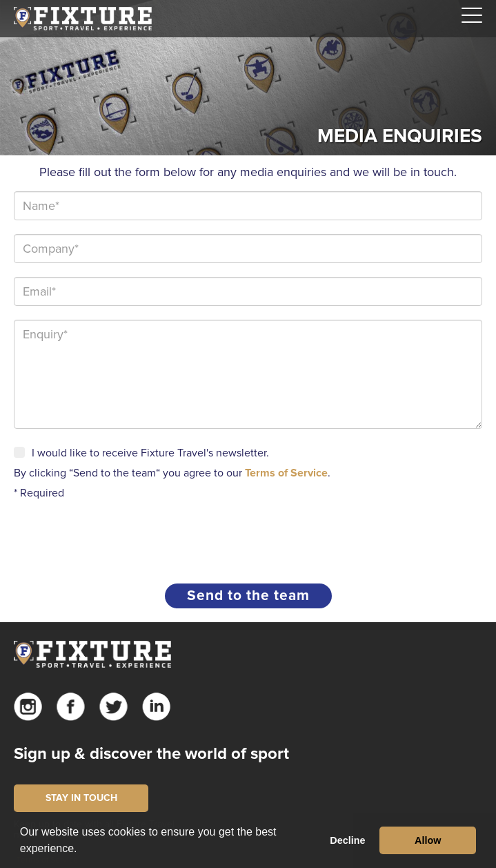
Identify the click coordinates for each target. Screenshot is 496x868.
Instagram (28, 707)
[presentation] (119, 537)
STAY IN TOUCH (81, 798)
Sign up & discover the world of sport (151, 754)
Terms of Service (286, 473)
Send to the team (248, 596)
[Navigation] (472, 16)
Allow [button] (428, 840)
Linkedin (156, 707)
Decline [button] (347, 840)
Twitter (113, 707)
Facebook (71, 707)
